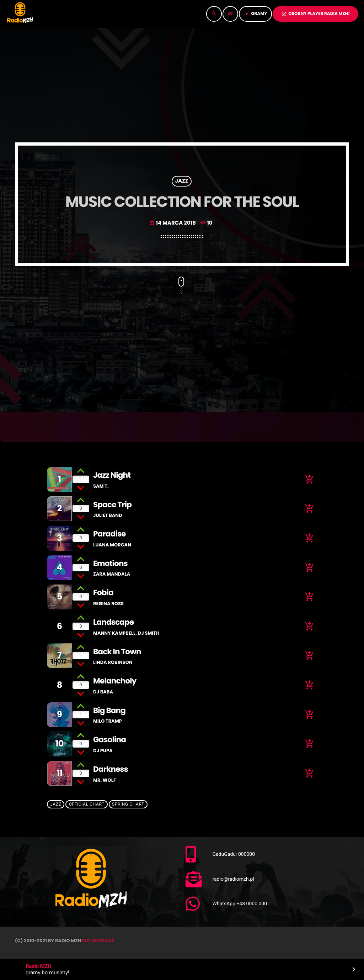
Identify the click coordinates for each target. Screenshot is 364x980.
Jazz (181, 181)
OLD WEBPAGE (98, 941)
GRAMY (255, 14)
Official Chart (87, 805)
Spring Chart (128, 805)
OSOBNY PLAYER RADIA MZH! (315, 14)
